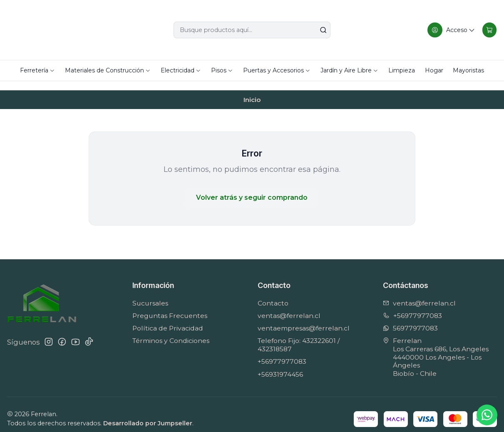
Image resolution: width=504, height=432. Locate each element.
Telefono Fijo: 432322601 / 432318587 (299, 336)
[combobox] (252, 30)
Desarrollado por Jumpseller (148, 414)
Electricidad (181, 70)
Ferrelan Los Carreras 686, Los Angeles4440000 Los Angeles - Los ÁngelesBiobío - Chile (436, 348)
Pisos (222, 70)
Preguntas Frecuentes (170, 307)
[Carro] (489, 30)
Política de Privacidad (168, 319)
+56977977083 (282, 352)
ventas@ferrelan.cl (289, 307)
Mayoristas (468, 70)
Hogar (434, 70)
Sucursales (150, 294)
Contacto (273, 294)
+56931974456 (280, 365)
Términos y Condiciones (171, 331)
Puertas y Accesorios (277, 70)
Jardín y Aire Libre (349, 70)
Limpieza (402, 70)
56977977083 (410, 319)
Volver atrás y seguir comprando (252, 188)
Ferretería (37, 70)
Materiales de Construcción (108, 70)
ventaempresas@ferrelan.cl (304, 319)
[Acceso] (450, 30)
